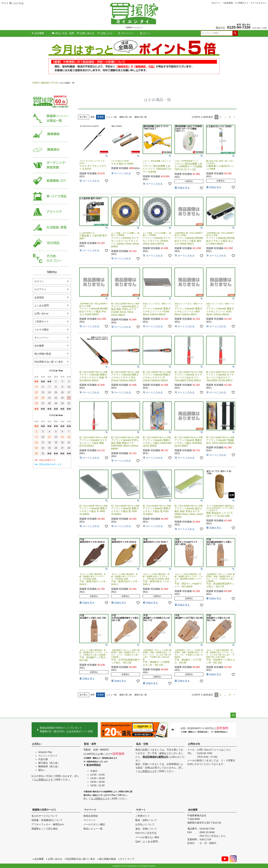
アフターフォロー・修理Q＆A (48, 824)
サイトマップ (127, 859)
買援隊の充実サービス (44, 810)
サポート (141, 810)
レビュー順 (111, 117)
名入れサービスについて (45, 816)
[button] (234, 117)
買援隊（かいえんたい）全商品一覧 (51, 119)
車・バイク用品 (51, 196)
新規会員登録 (91, 816)
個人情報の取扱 (43, 354)
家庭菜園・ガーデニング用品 (51, 165)
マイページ (125, 33)
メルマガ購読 (42, 330)
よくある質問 (42, 305)
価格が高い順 (140, 117)
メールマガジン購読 (94, 824)
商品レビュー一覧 (93, 829)
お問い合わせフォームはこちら (214, 750)
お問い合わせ (86, 33)
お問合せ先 (194, 744)
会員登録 (229, 3)
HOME (35, 83)
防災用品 (51, 243)
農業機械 (51, 134)
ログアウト (40, 289)
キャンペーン (42, 338)
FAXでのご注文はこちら (213, 836)
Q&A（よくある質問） (148, 841)
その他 (51, 259)
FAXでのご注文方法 (146, 833)
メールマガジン (259, 3)
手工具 (54, 83)
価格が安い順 (125, 117)
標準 (93, 117)
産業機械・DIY (51, 181)
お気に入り (105, 33)
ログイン (217, 3)
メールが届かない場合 (147, 837)
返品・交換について (146, 829)
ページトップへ (233, 715)
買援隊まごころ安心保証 (45, 829)
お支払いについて (145, 824)
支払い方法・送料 (63, 33)
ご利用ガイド (243, 3)
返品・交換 (142, 744)
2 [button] (220, 117)
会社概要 (38, 33)
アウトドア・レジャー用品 (51, 212)
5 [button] (230, 117)
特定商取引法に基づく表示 (49, 362)
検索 (235, 33)
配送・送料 (90, 744)
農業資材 (45, 83)
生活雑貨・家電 (51, 228)
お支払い (37, 744)
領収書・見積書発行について (47, 820)
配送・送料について (146, 820)
